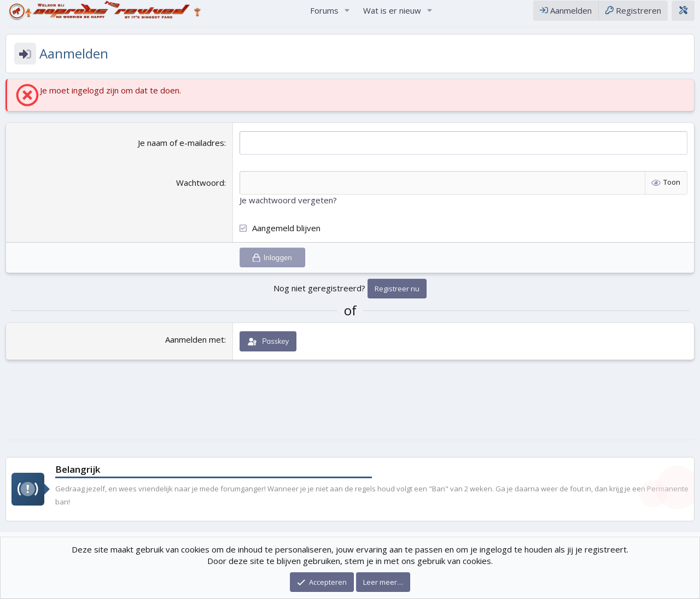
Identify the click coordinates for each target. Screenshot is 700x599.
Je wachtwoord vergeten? (288, 210)
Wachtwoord (200, 193)
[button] (347, 16)
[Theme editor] (683, 16)
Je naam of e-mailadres (181, 153)
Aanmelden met (195, 350)
